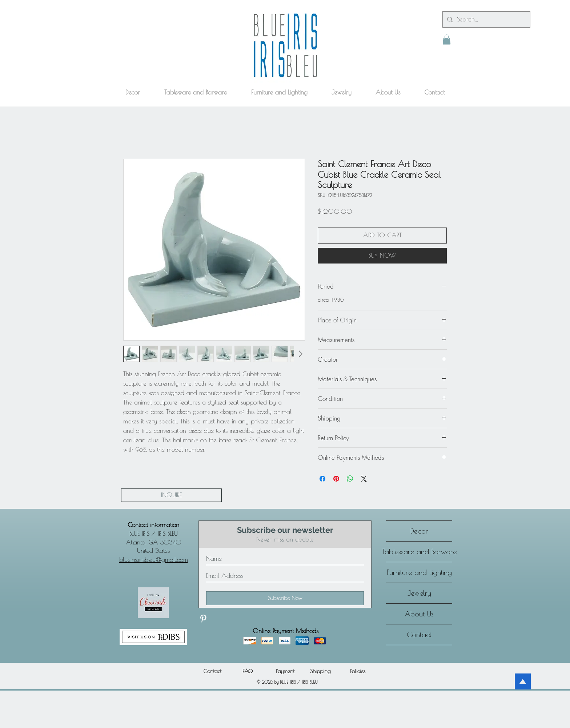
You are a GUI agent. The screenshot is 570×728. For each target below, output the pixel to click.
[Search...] (486, 19)
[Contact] (212, 671)
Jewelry (419, 593)
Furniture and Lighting (419, 572)
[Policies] (358, 671)
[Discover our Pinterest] (203, 619)
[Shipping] (320, 671)
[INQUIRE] (171, 495)
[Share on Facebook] (322, 479)
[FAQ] (247, 671)
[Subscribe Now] (285, 598)
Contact (419, 634)
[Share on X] (364, 479)
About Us (419, 614)
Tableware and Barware (419, 552)
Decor (419, 531)
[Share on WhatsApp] (350, 479)
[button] (447, 39)
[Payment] (285, 671)
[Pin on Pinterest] (336, 479)
